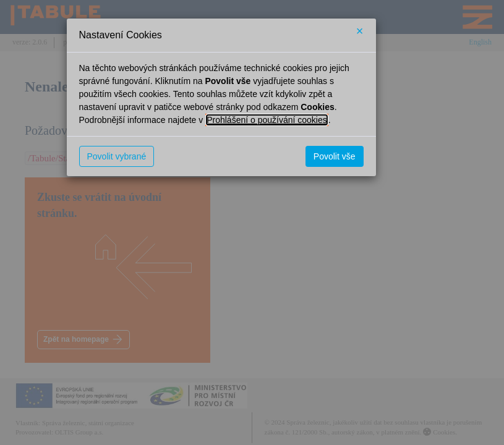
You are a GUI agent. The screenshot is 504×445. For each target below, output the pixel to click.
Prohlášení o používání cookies (267, 120)
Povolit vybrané (117, 156)
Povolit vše (335, 156)
